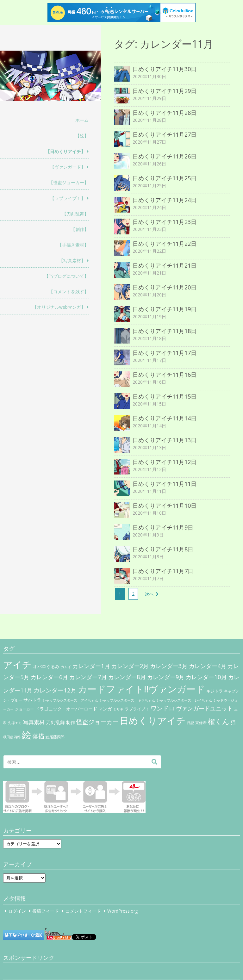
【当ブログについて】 (66, 276)
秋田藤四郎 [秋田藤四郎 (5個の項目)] (12, 737)
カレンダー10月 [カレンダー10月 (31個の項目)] (206, 677)
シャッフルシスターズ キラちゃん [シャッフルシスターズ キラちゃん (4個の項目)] (127, 700)
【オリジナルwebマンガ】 (59, 307)
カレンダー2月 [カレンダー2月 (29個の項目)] (130, 666)
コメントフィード (83, 911)
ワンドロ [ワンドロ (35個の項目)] (163, 708)
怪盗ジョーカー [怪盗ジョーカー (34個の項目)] (97, 722)
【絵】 (82, 136)
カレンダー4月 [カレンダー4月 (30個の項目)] (208, 666)
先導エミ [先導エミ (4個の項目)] (15, 723)
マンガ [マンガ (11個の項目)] (105, 709)
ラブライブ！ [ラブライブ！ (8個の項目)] (137, 709)
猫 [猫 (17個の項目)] (233, 722)
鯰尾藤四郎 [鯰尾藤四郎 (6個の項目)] (55, 737)
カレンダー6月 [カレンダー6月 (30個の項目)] (49, 677)
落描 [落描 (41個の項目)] (38, 736)
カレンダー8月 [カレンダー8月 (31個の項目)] (127, 677)
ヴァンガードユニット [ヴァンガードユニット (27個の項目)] (204, 708)
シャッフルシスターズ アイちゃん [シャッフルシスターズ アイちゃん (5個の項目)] (70, 700)
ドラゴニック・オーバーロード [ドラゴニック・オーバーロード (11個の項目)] (66, 709)
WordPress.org (122, 911)
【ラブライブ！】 (68, 198)
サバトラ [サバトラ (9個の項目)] (32, 700)
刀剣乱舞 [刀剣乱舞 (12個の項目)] (55, 722)
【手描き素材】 (73, 245)
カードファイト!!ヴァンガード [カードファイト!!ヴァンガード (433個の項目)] (141, 689)
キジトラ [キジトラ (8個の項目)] (215, 691)
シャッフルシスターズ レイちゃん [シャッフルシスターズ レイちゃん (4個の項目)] (184, 700)
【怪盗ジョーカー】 (69, 182)
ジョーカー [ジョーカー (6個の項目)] (24, 709)
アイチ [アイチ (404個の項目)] (17, 664)
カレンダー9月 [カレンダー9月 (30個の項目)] (166, 677)
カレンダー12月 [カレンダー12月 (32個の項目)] (55, 690)
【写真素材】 (72, 261)
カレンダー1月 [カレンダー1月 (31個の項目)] (91, 666)
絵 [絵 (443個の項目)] (26, 735)
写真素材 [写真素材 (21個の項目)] (34, 722)
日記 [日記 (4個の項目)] (190, 723)
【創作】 (80, 229)
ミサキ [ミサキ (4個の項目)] (118, 709)
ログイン (17, 911)
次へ (149, 594)
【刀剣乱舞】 (75, 214)
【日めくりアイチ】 (65, 151)
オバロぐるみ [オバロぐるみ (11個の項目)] (46, 666)
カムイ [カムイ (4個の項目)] (66, 667)
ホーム (82, 120)
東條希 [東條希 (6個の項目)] (201, 723)
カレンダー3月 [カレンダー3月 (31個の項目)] (169, 666)
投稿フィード (46, 911)
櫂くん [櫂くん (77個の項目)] (219, 721)
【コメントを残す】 (69, 292)
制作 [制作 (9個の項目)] (71, 723)
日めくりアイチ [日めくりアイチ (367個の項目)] (153, 720)
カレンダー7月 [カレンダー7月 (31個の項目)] (88, 677)
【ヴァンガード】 (68, 167)
